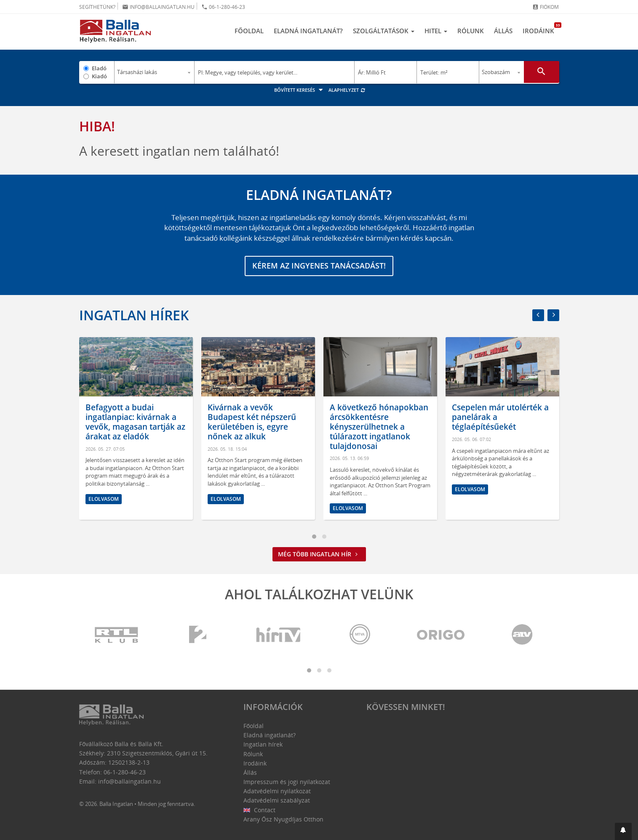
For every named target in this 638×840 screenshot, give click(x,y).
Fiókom (546, 7)
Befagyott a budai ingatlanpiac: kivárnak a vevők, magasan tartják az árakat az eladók (135, 422)
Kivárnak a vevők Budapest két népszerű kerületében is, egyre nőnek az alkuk (252, 422)
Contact (260, 810)
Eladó (99, 68)
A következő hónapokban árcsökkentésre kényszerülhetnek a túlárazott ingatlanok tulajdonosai (379, 427)
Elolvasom (104, 499)
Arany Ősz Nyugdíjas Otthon (283, 819)
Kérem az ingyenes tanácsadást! (319, 266)
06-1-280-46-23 (223, 7)
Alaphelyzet (347, 90)
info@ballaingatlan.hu (158, 7)
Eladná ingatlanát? (308, 31)
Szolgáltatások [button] (384, 31)
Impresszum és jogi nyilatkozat (287, 782)
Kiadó (99, 76)
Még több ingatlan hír (319, 554)
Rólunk (471, 31)
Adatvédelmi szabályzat (277, 800)
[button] (623, 831)
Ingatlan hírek (134, 315)
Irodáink (541, 29)
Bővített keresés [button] (300, 90)
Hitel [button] (436, 31)
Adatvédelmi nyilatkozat (277, 791)
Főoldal (249, 31)
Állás (503, 31)
